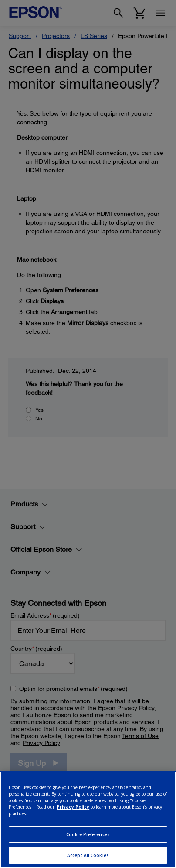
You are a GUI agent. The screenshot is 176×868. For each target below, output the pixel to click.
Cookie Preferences (88, 834)
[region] (88, 820)
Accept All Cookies (88, 855)
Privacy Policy (73, 807)
